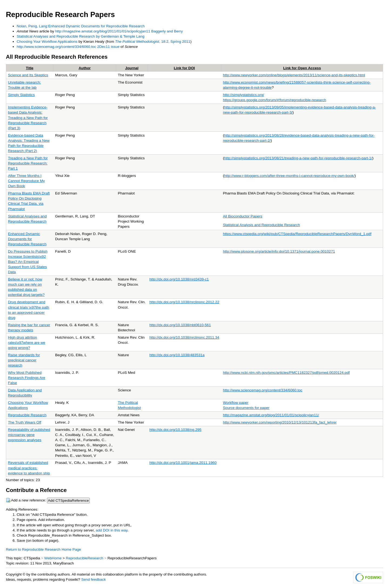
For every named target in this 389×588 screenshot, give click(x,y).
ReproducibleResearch (85, 558)
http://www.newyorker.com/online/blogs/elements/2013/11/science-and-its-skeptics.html (294, 75)
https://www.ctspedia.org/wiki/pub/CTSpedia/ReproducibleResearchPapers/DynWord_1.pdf (297, 234)
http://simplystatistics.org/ (243, 95)
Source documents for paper (246, 408)
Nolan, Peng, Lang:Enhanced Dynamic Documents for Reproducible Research (81, 26)
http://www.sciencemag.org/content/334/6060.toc (263, 390)
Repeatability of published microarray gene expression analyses (29, 435)
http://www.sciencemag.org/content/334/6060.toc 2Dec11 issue (68, 47)
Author (85, 68)
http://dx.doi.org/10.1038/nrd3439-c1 (179, 279)
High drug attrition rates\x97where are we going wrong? (26, 343)
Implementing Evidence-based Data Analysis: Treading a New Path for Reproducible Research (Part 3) (28, 118)
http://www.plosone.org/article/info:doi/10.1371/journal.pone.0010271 (279, 251)
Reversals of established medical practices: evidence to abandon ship (29, 468)
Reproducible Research (27, 415)
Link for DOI (184, 68)
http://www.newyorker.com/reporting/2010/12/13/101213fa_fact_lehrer (280, 422)
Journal (132, 68)
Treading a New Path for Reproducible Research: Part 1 (28, 163)
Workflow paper (236, 403)
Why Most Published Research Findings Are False (26, 378)
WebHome (53, 558)
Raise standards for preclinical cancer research (24, 360)
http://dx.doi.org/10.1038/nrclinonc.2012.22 (184, 302)
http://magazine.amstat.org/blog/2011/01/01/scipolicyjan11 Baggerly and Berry (119, 31)
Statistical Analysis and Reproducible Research (261, 225)
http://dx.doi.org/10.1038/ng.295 (175, 430)
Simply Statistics (21, 95)
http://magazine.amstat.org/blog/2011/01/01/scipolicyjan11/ (271, 415)
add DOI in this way (111, 530)
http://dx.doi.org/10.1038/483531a (177, 355)
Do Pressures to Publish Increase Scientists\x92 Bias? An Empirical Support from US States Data (28, 262)
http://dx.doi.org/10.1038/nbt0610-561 (180, 325)
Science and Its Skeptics (28, 75)
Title (30, 68)
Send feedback (94, 579)
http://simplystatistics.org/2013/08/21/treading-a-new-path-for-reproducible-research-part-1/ (298, 158)
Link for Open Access (302, 68)
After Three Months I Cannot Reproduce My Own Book (26, 181)
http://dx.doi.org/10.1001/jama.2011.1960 (183, 463)
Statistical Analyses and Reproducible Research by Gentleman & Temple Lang (81, 36)
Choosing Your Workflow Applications (47, 42)
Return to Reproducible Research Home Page (43, 549)
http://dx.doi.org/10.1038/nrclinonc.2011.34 (184, 337)
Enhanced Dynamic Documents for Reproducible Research (27, 239)
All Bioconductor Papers (243, 216)
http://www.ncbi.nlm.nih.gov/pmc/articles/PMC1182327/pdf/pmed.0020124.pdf (286, 373)
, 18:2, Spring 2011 (153, 42)
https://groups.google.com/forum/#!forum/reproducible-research (274, 100)
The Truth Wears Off (24, 422)
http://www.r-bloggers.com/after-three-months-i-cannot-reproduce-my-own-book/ (289, 176)
